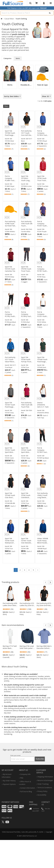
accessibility (42, 795)
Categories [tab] (7, 58)
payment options (9, 784)
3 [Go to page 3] (25, 570)
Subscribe (40, 759)
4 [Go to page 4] (29, 570)
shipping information (45, 777)
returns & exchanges (45, 780)
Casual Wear (9, 19)
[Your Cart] (37, 3)
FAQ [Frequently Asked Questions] (22, 778)
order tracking (43, 784)
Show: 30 (46, 96)
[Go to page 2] (38, 570)
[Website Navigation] (51, 3)
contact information (28, 788)
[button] (46, 582)
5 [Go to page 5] (33, 570)
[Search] (50, 13)
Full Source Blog (26, 791)
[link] (11, 140)
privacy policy (42, 791)
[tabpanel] (27, 76)
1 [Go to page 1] (16, 570)
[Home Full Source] (2, 19)
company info (25, 774)
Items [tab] (18, 58)
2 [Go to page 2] (20, 570)
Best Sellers (12, 96)
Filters (6, 106)
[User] (44, 3)
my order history (9, 781)
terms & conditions (45, 788)
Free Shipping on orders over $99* (27, 8)
